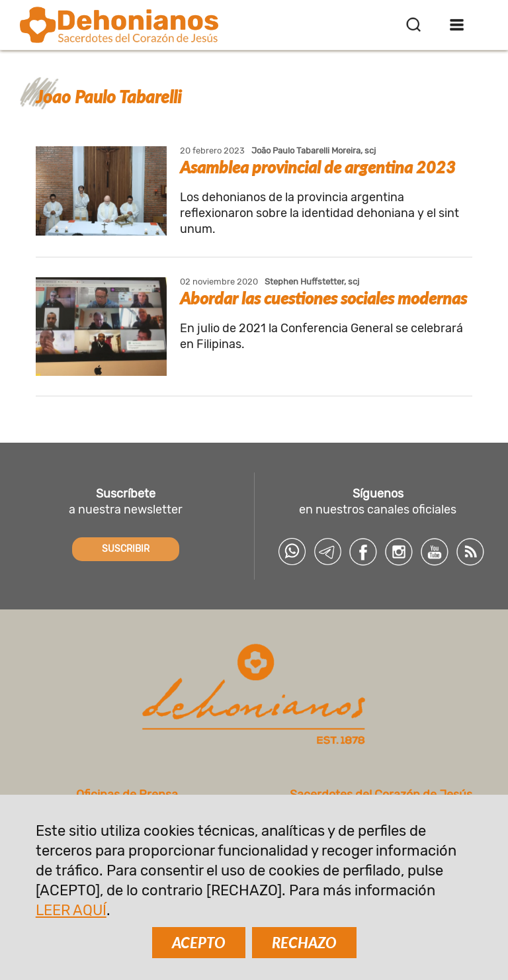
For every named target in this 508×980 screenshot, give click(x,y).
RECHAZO (304, 943)
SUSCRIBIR (126, 549)
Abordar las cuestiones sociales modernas (323, 298)
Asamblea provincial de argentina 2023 (318, 167)
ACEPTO (199, 943)
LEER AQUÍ (71, 910)
